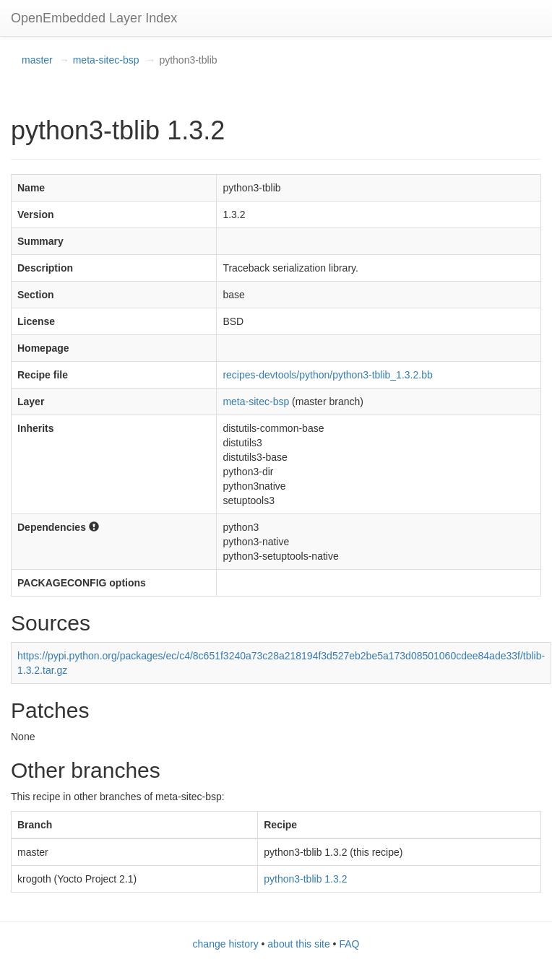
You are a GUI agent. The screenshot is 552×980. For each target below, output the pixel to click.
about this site (298, 944)
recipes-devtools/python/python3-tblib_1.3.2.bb (327, 375)
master (37, 60)
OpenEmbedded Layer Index (94, 18)
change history (226, 944)
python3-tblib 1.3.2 (305, 879)
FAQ (349, 944)
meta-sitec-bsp (106, 60)
